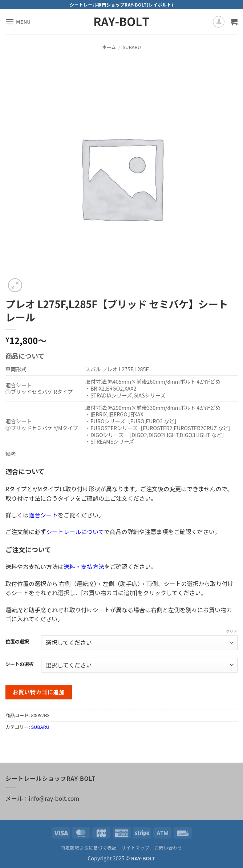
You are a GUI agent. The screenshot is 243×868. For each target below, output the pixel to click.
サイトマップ (135, 848)
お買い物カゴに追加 (39, 692)
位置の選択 (17, 642)
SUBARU (132, 47)
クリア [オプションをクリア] (232, 631)
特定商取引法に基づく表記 (89, 848)
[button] (18, 22)
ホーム (109, 47)
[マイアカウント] (219, 22)
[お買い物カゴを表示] (234, 22)
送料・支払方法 (84, 566)
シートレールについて (75, 532)
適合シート (43, 515)
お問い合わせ (168, 848)
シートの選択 (20, 664)
